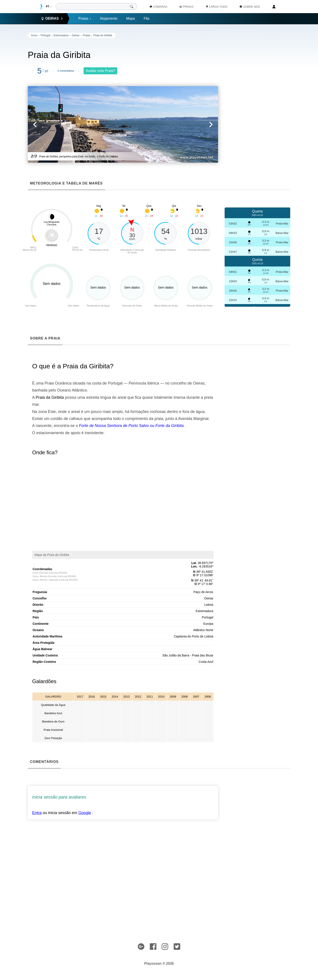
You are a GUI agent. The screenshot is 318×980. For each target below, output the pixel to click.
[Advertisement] (257, 98)
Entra (37, 813)
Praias (85, 18)
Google (85, 813)
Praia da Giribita (103, 35)
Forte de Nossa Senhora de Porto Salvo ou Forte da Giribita (131, 426)
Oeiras (76, 35)
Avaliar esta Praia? (100, 71)
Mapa (131, 18)
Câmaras (158, 7)
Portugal (45, 35)
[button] (75, 124)
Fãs (147, 18)
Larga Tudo (217, 7)
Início (34, 35)
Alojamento (109, 18)
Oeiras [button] (52, 19)
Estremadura (61, 35)
